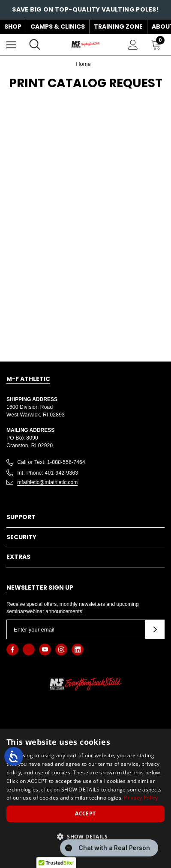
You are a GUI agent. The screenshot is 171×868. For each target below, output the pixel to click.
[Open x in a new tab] (29, 650)
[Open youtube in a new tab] (45, 650)
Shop (13, 27)
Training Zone (118, 27)
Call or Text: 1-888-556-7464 (51, 462)
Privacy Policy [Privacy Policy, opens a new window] (141, 798)
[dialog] (85, 798)
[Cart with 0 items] (158, 44)
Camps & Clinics (58, 27)
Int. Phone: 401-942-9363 (48, 473)
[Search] (35, 44)
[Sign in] (133, 45)
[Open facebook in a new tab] (12, 650)
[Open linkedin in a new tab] (78, 650)
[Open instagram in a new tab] (61, 650)
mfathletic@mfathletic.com (47, 482)
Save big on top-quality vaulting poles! (85, 9)
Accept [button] (85, 813)
